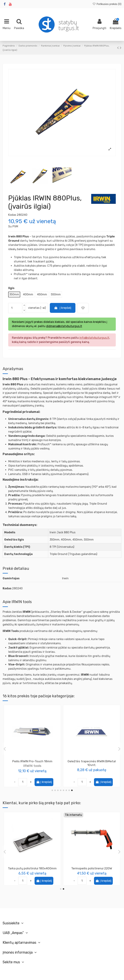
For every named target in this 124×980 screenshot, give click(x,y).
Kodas (12, 215)
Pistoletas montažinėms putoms (92, 868)
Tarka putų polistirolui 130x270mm (32, 868)
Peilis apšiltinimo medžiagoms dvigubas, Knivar (92, 763)
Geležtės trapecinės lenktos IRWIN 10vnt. (32, 763)
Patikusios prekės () (107, 4)
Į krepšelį (63, 308)
